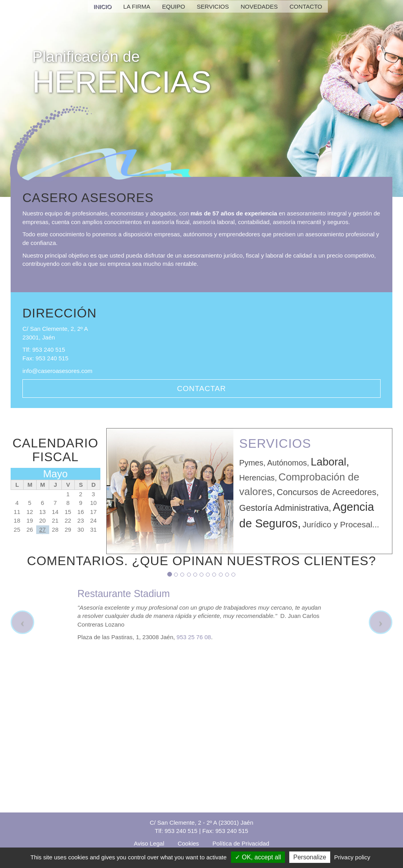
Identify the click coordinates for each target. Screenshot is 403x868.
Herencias (257, 478)
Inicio (103, 6)
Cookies (188, 843)
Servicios (213, 6)
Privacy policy (352, 857)
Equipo (174, 6)
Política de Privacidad (241, 843)
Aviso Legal (149, 843)
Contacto (306, 6)
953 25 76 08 (194, 637)
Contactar (201, 389)
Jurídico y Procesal (337, 524)
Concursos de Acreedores (326, 492)
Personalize (310, 857)
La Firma (137, 6)
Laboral (329, 462)
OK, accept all (258, 857)
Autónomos (287, 463)
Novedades (259, 6)
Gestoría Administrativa (284, 508)
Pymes (251, 463)
